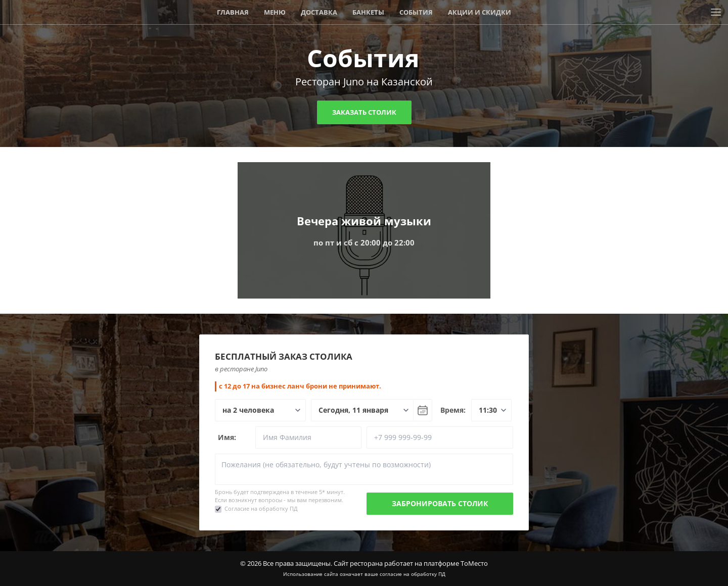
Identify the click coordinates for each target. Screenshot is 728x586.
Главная (233, 12)
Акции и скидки (480, 12)
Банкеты (368, 12)
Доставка (319, 12)
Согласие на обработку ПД (261, 508)
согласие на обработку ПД (413, 574)
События (416, 12)
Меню (275, 12)
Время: (453, 410)
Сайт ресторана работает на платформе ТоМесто (411, 563)
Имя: (227, 437)
